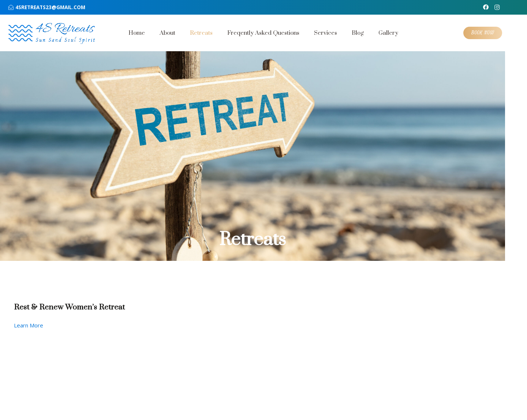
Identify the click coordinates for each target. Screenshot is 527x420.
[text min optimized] (65, 33)
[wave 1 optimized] (20, 33)
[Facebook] (486, 7)
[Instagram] (497, 7)
